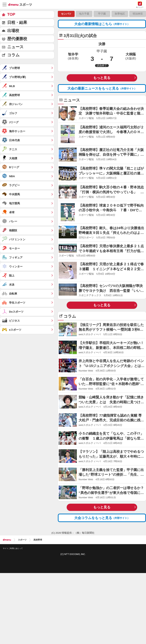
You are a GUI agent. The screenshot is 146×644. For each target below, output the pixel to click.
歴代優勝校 (17, 39)
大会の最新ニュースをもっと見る (102, 88)
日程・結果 (17, 22)
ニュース (15, 47)
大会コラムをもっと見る (102, 518)
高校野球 (38, 540)
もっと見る (102, 78)
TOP (11, 14)
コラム (13, 55)
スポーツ (22, 540)
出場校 (13, 31)
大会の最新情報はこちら (102, 24)
